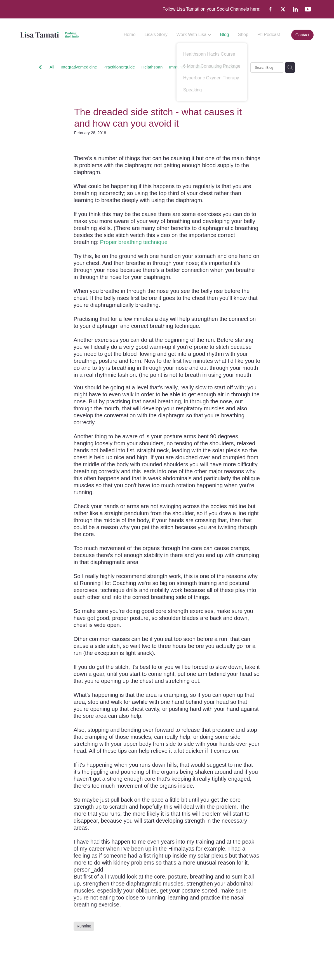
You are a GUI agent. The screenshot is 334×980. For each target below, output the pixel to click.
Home (130, 35)
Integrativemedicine (79, 67)
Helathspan (152, 67)
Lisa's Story (156, 35)
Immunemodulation (187, 67)
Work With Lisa (194, 35)
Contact (302, 35)
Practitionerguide (119, 67)
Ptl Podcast (269, 35)
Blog (225, 35)
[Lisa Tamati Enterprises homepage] (50, 35)
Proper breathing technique (134, 242)
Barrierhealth (223, 67)
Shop (243, 35)
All (52, 67)
